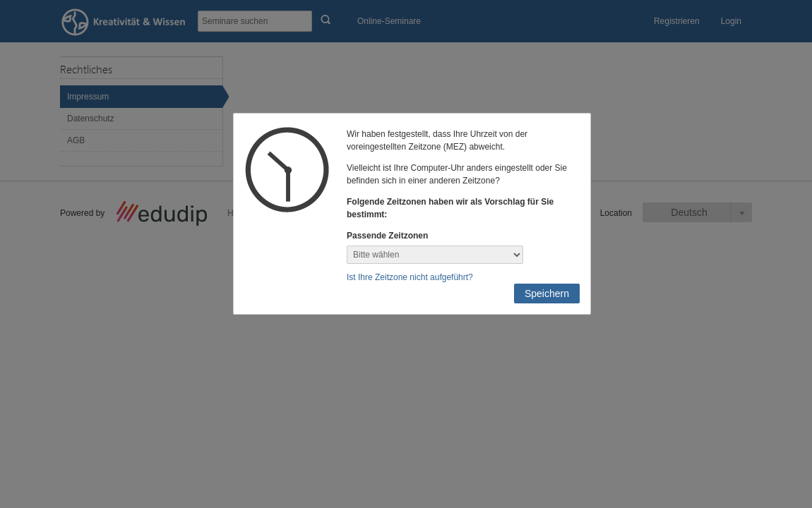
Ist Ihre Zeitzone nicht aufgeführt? (410, 277)
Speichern (547, 294)
